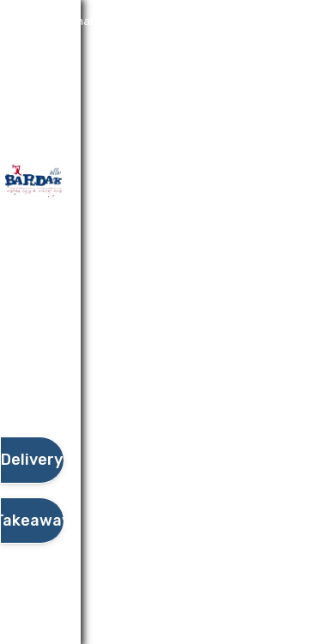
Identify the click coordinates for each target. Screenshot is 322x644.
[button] (32, 388)
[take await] (32, 521)
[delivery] (32, 460)
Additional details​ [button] (85, 21)
